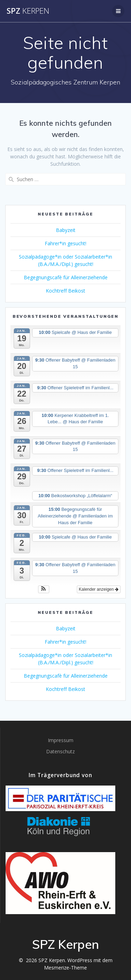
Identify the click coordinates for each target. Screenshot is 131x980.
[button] (44, 589)
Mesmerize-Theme (65, 968)
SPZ (28, 11)
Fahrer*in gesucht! (65, 243)
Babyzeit (66, 230)
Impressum (61, 740)
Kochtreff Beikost (65, 291)
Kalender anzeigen (99, 589)
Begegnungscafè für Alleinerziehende (66, 277)
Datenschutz (60, 751)
